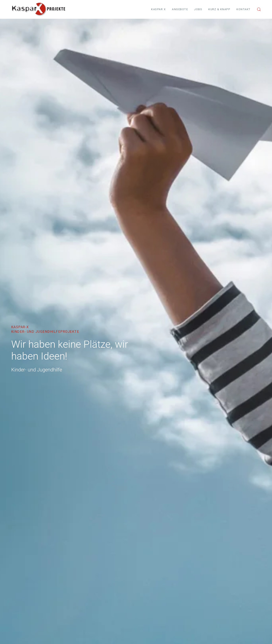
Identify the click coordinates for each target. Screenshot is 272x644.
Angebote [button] (180, 9)
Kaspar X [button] (158, 9)
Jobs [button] (198, 9)
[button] (259, 9)
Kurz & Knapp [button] (219, 9)
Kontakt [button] (243, 9)
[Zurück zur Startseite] (39, 9)
